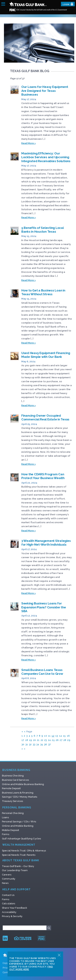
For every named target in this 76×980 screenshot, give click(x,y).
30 (23, 744)
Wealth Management (19, 845)
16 (68, 736)
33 (34, 744)
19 (31, 740)
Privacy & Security (12, 916)
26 (57, 740)
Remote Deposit (11, 788)
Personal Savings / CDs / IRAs (19, 822)
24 (49, 740)
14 (61, 736)
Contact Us (8, 895)
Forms (6, 834)
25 (53, 740)
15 (64, 736)
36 (46, 744)
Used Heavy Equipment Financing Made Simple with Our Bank (46, 355)
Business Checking (13, 776)
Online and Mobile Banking (18, 826)
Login (68, 4)
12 (53, 736)
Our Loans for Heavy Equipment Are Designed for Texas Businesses (45, 91)
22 (42, 740)
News (5, 883)
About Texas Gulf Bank (21, 860)
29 (69, 740)
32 (30, 744)
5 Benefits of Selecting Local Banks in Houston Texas (43, 230)
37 (50, 744)
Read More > (28, 143)
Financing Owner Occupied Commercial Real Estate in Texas (45, 417)
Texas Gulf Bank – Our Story (18, 866)
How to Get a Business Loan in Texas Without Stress (43, 292)
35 (42, 744)
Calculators (9, 904)
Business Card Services (15, 780)
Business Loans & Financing (18, 793)
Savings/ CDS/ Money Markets (20, 797)
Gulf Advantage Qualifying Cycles (21, 839)
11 (49, 736)
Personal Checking (13, 813)
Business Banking (16, 770)
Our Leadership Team (15, 870)
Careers (7, 875)
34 (38, 744)
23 (46, 740)
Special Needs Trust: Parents (19, 855)
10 (46, 736)
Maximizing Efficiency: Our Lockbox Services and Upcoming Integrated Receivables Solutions (46, 157)
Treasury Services (12, 801)
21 (38, 740)
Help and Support (16, 890)
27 (61, 740)
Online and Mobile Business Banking (23, 784)
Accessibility (9, 912)
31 (27, 744)
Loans (5, 817)
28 (65, 740)
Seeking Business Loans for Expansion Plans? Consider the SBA (44, 607)
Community (9, 879)
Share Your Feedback (15, 908)
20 (35, 740)
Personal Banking (17, 808)
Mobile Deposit (10, 830)
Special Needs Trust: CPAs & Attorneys (24, 851)
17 (23, 740)
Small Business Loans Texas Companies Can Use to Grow (42, 672)
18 (27, 740)
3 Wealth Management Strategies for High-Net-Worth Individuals (46, 543)
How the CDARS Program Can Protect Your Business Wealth (43, 476)
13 (57, 736)
